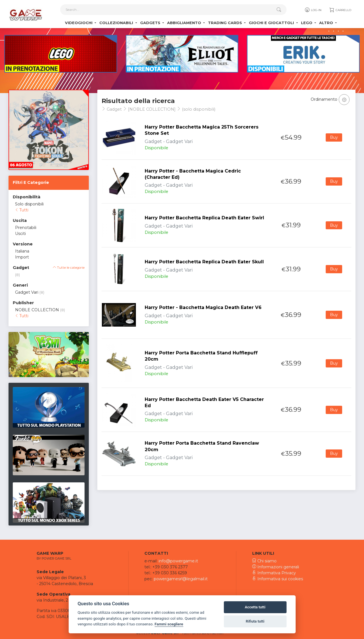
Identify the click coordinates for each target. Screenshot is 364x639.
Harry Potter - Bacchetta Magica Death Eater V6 (203, 307)
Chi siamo (264, 561)
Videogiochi (79, 23)
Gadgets (151, 23)
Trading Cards (226, 23)
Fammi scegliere (169, 624)
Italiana (22, 251)
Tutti (22, 210)
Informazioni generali (276, 567)
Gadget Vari (27, 292)
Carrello (340, 10)
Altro (327, 23)
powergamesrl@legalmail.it (181, 579)
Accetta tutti (255, 607)
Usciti (20, 234)
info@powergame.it (178, 561)
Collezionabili (117, 23)
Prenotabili (26, 228)
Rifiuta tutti (255, 621)
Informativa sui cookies (278, 579)
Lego (307, 23)
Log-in (313, 10)
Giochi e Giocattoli (272, 23)
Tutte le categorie (69, 268)
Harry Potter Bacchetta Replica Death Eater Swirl (204, 218)
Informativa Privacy (274, 573)
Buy (334, 137)
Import (22, 257)
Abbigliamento (185, 23)
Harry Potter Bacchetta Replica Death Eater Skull (204, 262)
